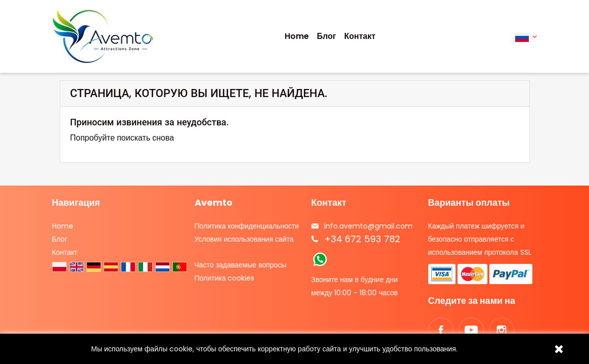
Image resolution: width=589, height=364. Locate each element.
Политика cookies (225, 278)
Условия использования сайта (244, 239)
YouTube (471, 330)
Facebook (441, 330)
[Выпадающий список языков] (526, 37)
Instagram (502, 330)
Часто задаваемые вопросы (241, 265)
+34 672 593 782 (362, 239)
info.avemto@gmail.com (368, 226)
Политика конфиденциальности (247, 226)
